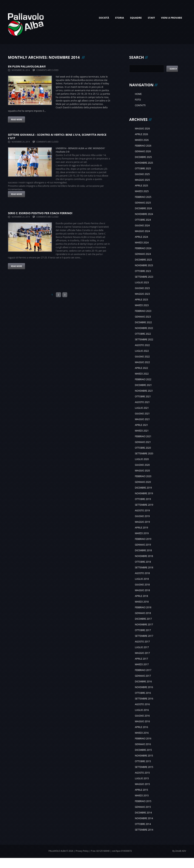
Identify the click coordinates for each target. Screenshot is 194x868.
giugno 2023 (142, 288)
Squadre (136, 18)
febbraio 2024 (143, 248)
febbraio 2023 (143, 311)
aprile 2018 (141, 596)
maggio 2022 (142, 362)
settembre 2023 (144, 277)
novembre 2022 (144, 328)
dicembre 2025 (143, 157)
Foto (138, 100)
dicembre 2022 (143, 322)
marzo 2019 (142, 533)
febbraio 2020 (143, 476)
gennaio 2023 (143, 317)
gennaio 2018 (143, 613)
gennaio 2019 (143, 545)
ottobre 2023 (143, 271)
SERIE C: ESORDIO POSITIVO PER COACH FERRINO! (40, 213)
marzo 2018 (142, 602)
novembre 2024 (144, 214)
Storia (119, 18)
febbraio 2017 (143, 670)
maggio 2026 (142, 129)
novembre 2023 (144, 265)
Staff (151, 18)
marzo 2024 (142, 243)
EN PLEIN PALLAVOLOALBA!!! (27, 66)
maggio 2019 (142, 522)
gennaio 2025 (143, 203)
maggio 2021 (142, 419)
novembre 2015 (144, 756)
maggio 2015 (142, 784)
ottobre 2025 (143, 168)
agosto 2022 (142, 345)
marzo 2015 (142, 796)
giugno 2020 (142, 465)
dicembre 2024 (143, 208)
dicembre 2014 (143, 813)
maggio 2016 (142, 721)
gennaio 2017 (143, 676)
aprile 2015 (141, 790)
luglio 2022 (142, 351)
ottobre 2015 (143, 761)
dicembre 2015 (143, 750)
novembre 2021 (144, 391)
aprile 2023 (141, 300)
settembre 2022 (144, 339)
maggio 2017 (142, 653)
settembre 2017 (144, 636)
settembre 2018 (144, 567)
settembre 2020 (144, 453)
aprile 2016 (141, 727)
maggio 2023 (142, 294)
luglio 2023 (142, 282)
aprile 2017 (141, 659)
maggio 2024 (142, 231)
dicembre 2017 (143, 619)
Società (104, 18)
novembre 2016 (144, 687)
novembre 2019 (144, 493)
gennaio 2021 (143, 442)
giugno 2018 (142, 585)
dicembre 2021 (143, 385)
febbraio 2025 (143, 197)
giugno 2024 (142, 225)
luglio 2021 (142, 408)
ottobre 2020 (143, 448)
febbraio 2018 (143, 607)
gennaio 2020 (143, 482)
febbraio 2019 (143, 539)
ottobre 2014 (143, 824)
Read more (17, 120)
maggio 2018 (142, 590)
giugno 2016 (142, 716)
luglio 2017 (142, 647)
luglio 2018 (142, 579)
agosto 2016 (142, 704)
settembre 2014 (144, 830)
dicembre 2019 (143, 488)
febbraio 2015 (143, 801)
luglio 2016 (142, 710)
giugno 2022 (142, 357)
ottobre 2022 (143, 334)
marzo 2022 (142, 374)
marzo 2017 (142, 664)
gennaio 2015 (143, 807)
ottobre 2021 (143, 396)
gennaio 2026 (143, 151)
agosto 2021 (142, 402)
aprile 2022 (141, 368)
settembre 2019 (144, 505)
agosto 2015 (142, 773)
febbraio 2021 (143, 436)
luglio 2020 (142, 459)
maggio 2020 (142, 471)
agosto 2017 (142, 642)
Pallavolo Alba (57, 851)
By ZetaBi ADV (179, 851)
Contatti (140, 105)
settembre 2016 (144, 699)
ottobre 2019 (143, 499)
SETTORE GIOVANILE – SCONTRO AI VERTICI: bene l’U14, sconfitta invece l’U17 (57, 136)
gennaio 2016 (143, 744)
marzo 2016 (142, 733)
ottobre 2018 (143, 562)
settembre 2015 (144, 767)
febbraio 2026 (143, 146)
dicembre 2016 (143, 681)
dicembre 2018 (143, 550)
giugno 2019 (142, 516)
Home (138, 94)
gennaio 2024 (143, 254)
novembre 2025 (144, 163)
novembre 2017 (144, 624)
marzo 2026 (142, 140)
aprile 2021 (141, 425)
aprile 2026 (141, 134)
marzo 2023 (142, 305)
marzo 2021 (142, 431)
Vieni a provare (172, 18)
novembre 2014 (144, 818)
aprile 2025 (141, 186)
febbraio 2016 (143, 739)
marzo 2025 (142, 191)
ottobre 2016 (143, 693)
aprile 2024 (141, 237)
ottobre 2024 (143, 220)
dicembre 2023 (143, 260)
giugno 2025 (142, 174)
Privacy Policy (82, 851)
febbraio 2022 (143, 379)
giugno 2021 (142, 414)
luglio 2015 (142, 778)
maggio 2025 (142, 180)
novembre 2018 (144, 556)
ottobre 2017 (143, 630)
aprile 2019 (141, 528)
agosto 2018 (142, 573)
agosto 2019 (142, 510)
